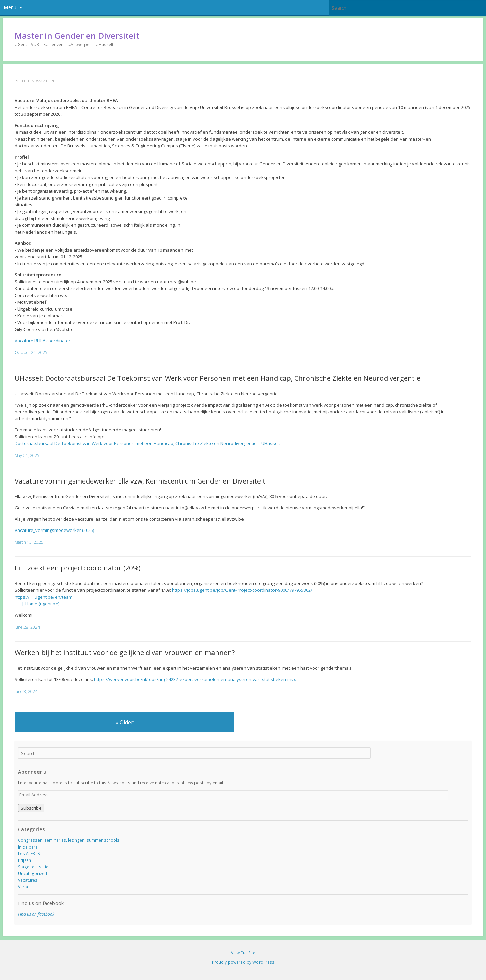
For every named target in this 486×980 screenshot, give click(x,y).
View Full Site (243, 953)
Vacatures (28, 880)
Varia (23, 887)
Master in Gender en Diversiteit (77, 36)
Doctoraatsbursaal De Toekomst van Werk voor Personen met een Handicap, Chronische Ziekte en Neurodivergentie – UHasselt (147, 443)
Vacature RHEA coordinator (43, 341)
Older (124, 722)
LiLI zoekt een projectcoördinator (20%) (77, 568)
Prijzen (25, 860)
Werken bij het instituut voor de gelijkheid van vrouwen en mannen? (125, 653)
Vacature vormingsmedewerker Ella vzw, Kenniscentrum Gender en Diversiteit (140, 481)
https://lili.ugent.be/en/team (44, 597)
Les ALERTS (29, 853)
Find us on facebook (41, 903)
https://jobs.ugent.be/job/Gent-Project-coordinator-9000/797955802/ (242, 590)
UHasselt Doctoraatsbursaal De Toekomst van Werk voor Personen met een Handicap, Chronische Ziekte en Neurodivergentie (217, 378)
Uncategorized (33, 874)
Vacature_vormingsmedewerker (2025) (54, 530)
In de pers (28, 847)
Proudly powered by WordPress (243, 962)
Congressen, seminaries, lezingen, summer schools (69, 840)
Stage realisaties (34, 867)
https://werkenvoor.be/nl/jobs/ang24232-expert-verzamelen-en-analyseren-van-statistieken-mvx (195, 679)
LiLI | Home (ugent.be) (37, 604)
